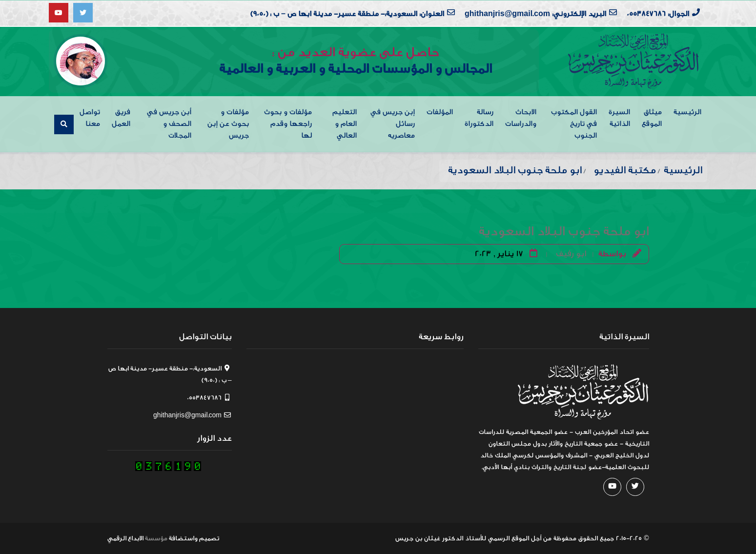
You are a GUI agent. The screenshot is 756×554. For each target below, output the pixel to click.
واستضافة (183, 538)
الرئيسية (687, 112)
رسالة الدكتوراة (479, 118)
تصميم (209, 538)
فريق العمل (121, 118)
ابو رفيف (571, 254)
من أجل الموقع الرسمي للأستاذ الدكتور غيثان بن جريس (473, 538)
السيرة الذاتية (619, 118)
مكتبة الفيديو (625, 170)
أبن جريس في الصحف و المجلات (169, 124)
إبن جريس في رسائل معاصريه (393, 124)
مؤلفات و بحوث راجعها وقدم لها (288, 124)
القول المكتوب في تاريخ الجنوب (574, 124)
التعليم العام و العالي (345, 124)
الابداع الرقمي (125, 538)
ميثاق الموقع (652, 118)
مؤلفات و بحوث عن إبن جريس (228, 124)
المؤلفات (440, 112)
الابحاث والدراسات (521, 118)
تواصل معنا (90, 118)
